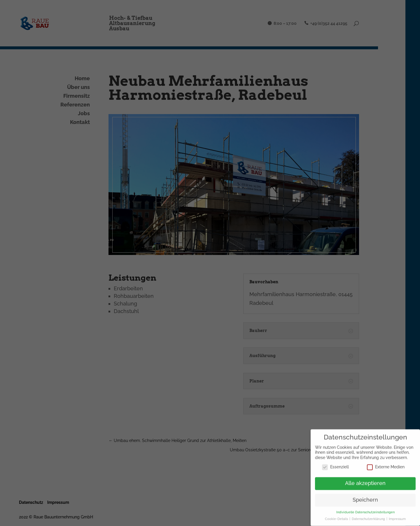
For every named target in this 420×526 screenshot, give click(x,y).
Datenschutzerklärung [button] (369, 517)
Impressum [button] (397, 517)
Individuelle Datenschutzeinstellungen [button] (365, 510)
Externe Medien (386, 465)
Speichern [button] (365, 498)
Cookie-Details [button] (337, 517)
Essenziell (335, 465)
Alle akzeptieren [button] (365, 481)
